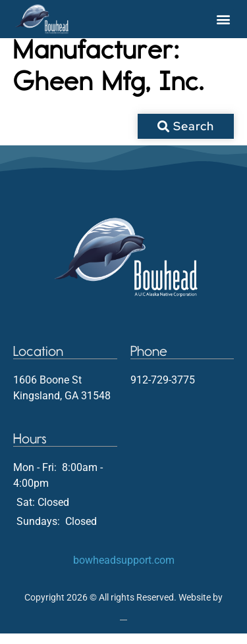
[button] (223, 19)
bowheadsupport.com (124, 570)
